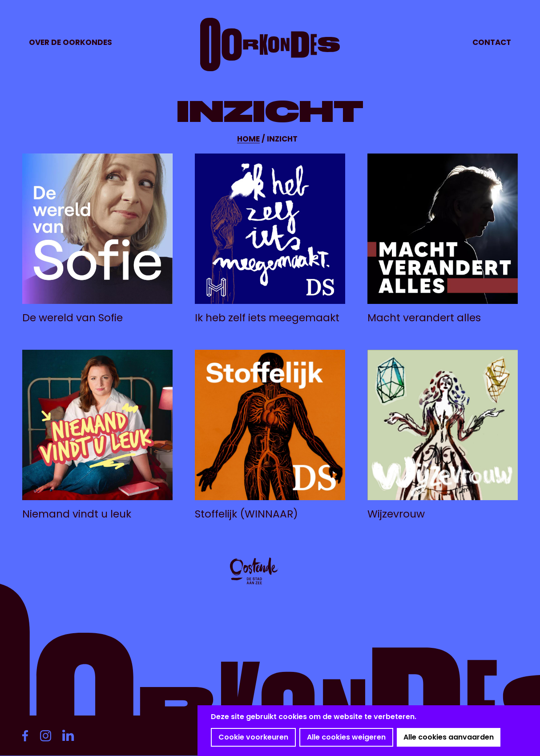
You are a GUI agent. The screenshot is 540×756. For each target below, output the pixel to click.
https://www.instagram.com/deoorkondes (49, 736)
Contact (492, 42)
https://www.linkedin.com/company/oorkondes (71, 736)
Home (248, 139)
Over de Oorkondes (71, 42)
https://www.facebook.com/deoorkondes (29, 736)
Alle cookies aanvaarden (449, 737)
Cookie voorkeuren (253, 737)
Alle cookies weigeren (346, 737)
